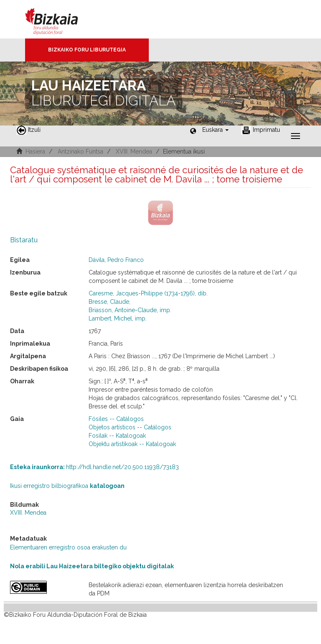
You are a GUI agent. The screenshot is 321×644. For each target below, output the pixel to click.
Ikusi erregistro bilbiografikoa (67, 486)
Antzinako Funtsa (80, 151)
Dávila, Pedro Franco (116, 260)
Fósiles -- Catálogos (116, 419)
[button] (215, 130)
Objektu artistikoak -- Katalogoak (132, 444)
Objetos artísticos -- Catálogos (130, 427)
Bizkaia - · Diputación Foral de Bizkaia (60, 19)
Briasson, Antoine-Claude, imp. (130, 310)
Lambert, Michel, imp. (118, 318)
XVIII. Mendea (134, 151)
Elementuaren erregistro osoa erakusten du (68, 547)
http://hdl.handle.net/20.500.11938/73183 (94, 467)
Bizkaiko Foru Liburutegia (87, 50)
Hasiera (35, 151)
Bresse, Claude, (110, 302)
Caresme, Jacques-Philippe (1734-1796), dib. (148, 293)
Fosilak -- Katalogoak (117, 436)
